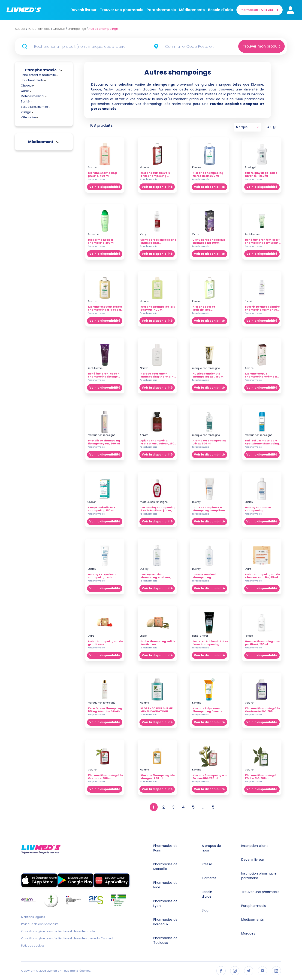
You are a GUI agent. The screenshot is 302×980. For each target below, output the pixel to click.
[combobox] (193, 46)
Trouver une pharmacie (122, 10)
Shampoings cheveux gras (47, 136)
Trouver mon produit (261, 46)
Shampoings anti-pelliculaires (41, 118)
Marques (248, 933)
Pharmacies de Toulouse (165, 940)
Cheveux (27, 85)
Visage (26, 197)
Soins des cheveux (38, 171)
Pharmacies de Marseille (165, 866)
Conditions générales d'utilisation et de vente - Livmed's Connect (67, 938)
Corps (25, 176)
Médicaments (192, 10)
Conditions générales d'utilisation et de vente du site (58, 931)
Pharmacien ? (260, 10)
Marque (248, 127)
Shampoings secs (41, 157)
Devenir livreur (83, 10)
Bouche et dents (32, 80)
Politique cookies (33, 946)
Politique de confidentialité (40, 924)
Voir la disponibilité (105, 187)
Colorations (33, 99)
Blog (205, 910)
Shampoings (34, 107)
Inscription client (255, 846)
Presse (207, 864)
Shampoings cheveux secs (47, 149)
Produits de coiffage (39, 103)
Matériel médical (33, 181)
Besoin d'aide (220, 10)
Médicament (41, 227)
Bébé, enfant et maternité (38, 75)
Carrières (209, 878)
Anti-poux (31, 95)
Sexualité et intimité (34, 192)
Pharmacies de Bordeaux (165, 922)
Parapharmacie (161, 10)
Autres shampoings (42, 112)
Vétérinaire (28, 203)
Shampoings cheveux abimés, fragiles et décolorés (44, 128)
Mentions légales (33, 917)
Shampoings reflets (42, 153)
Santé (25, 187)
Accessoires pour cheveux (43, 90)
